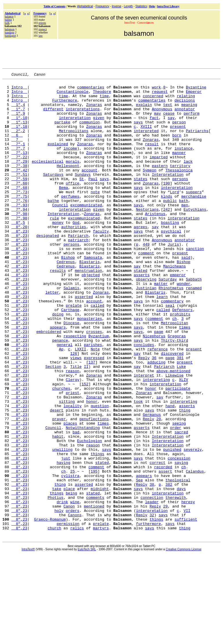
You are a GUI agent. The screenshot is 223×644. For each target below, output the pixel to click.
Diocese (72, 372)
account (90, 189)
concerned (153, 100)
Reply (144, 414)
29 (166, 592)
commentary (172, 346)
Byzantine (196, 90)
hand (170, 472)
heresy (188, 587)
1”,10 (19, 126)
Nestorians (147, 236)
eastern (160, 184)
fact (154, 126)
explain (144, 111)
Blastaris (89, 299)
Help (152, 6)
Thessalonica (179, 189)
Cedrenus (66, 299)
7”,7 (18, 163)
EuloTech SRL (87, 640)
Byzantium (98, 388)
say (171, 126)
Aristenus (155, 242)
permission (68, 613)
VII (187, 598)
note (95, 215)
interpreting (157, 441)
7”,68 (19, 210)
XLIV (184, 441)
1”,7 (18, 116)
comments (95, 582)
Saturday (168, 320)
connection (152, 582)
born (177, 147)
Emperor (194, 95)
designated (48, 268)
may (158, 121)
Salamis (72, 331)
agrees (140, 257)
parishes (93, 399)
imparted (159, 173)
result (152, 158)
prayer (59, 488)
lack (188, 179)
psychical (171, 262)
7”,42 (19, 189)
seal (170, 352)
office (72, 205)
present (178, 137)
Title (76, 425)
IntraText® (28, 640)
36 (154, 414)
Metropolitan (175, 372)
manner (179, 168)
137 (92, 420)
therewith (176, 582)
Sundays (83, 194)
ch (175, 367)
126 (74, 409)
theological (178, 561)
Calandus (195, 551)
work (156, 90)
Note (95, 404)
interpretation (75, 126)
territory (180, 184)
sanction (195, 283)
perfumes (70, 221)
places (70, 493)
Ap (61, 404)
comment (146, 289)
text (168, 111)
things (97, 530)
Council (60, 231)
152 (85, 446)
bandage (9, 32)
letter (52, 336)
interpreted (146, 142)
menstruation (89, 310)
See (139, 561)
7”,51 (19, 194)
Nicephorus (154, 388)
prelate (74, 352)
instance (184, 163)
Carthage (70, 357)
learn (162, 341)
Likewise (175, 435)
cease (169, 121)
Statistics (141, 6)
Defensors (182, 357)
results (58, 310)
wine (75, 587)
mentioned (94, 592)
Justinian (146, 331)
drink (62, 587)
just (66, 535)
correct (158, 540)
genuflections (94, 488)
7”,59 (19, 200)
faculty (101, 262)
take (57, 572)
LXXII (81, 404)
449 (146, 278)
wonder (184, 325)
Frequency (102, 6)
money (58, 252)
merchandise (194, 221)
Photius (56, 582)
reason (72, 430)
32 (152, 603)
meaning (189, 111)
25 (73, 551)
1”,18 (19, 137)
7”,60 (19, 205)
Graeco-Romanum (50, 608)
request (160, 95)
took (138, 467)
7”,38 (19, 184)
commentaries (91, 90)
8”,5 (18, 252)
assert (165, 551)
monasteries (89, 367)
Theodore (102, 95)
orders (72, 598)
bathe (53, 226)
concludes (144, 399)
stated (140, 310)
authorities (74, 257)
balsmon (10, 29)
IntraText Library (168, 6)
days (181, 572)
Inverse (117, 6)
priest (72, 456)
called (97, 352)
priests (42, 23)
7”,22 (19, 173)
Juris (173, 278)
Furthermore (65, 105)
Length (128, 6)
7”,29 (19, 179)
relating (186, 100)
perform (191, 121)
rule (54, 247)
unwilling (62, 524)
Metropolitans (74, 142)
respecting (75, 388)
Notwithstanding (83, 498)
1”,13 (19, 132)
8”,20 (19, 257)
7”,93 (19, 231)
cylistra (70, 556)
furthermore (148, 613)
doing (58, 362)
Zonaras (94, 111)
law (41, 36)
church (54, 619)
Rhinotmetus (171, 331)
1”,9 (18, 121)
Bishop (68, 294)
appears (58, 378)
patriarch (78, 273)
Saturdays (53, 194)
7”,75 (19, 221)
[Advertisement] (112, 53)
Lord (174, 215)
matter (161, 325)
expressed (94, 414)
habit (58, 509)
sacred (181, 503)
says (138, 132)
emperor (178, 315)
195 (94, 551)
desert (57, 477)
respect (43, 29)
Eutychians (195, 236)
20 (159, 488)
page (159, 383)
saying (181, 540)
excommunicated (86, 231)
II (86, 425)
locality (73, 472)
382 (169, 566)
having (63, 540)
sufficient (186, 608)
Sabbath (194, 320)
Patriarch (78, 268)
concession (179, 535)
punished (172, 524)
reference (157, 404)
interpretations (83, 116)
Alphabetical (85, 6)
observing (146, 320)
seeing (179, 493)
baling (8, 20)
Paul (93, 200)
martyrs (101, 619)
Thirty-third (175, 393)
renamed (194, 331)
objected (91, 315)
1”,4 (18, 111)
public (170, 226)
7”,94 (19, 236)
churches (61, 451)
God (76, 252)
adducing (156, 420)
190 (167, 205)
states (140, 200)
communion (89, 132)
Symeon (150, 189)
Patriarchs (197, 142)
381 (180, 414)
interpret (144, 435)
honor (151, 451)
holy (59, 598)
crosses (94, 383)
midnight (100, 572)
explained (58, 158)
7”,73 (19, 215)
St (82, 200)
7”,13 (19, 168)
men (185, 231)
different (53, 116)
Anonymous (162, 116)
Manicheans (175, 304)
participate (178, 451)
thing (185, 477)
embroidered (49, 383)
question (100, 472)
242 (167, 236)
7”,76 (19, 226)
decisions (185, 105)
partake (62, 132)
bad (76, 503)
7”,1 (18, 158)
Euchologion (89, 514)
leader (152, 587)
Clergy (72, 441)
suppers (194, 215)
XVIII (146, 137)
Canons (75, 603)
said (186, 294)
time (63, 100)
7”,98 (19, 242)
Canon (69, 592)
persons (180, 200)
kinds (167, 221)
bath (183, 226)
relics (77, 619)
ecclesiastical (47, 179)
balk (7, 23)
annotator (185, 116)
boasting (170, 252)
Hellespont (68, 184)
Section (53, 425)
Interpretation (168, 194)
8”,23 (19, 262)
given (99, 126)
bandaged (10, 36)
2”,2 (18, 142)
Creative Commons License (184, 640)
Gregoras (177, 388)
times (185, 378)
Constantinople (72, 95)
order (176, 498)
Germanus (152, 482)
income (70, 163)
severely (193, 524)
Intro (19, 90)
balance (9, 16)
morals (72, 179)
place (69, 572)
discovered (172, 409)
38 (152, 566)
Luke (181, 425)
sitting (67, 467)
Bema (63, 210)
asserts (142, 315)
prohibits (180, 362)
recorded (163, 545)
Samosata (93, 294)
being (71, 577)
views (76, 414)
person (179, 132)
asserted (84, 341)
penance (60, 393)
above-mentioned (173, 430)
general (65, 399)
